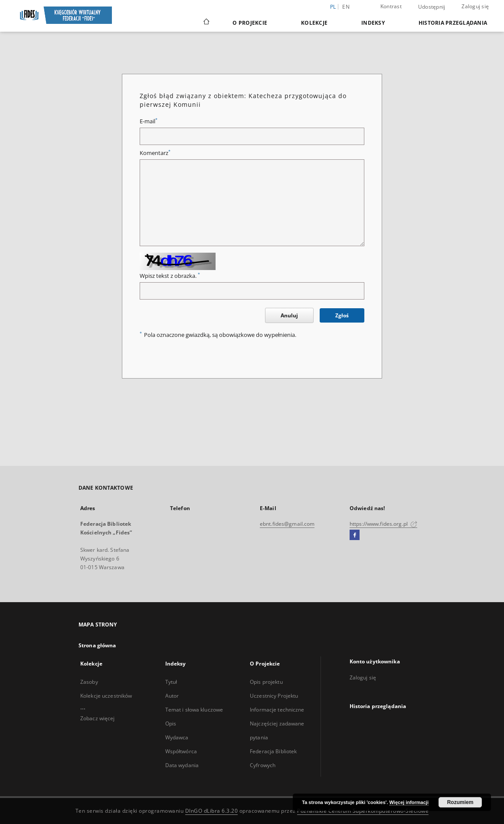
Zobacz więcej (98, 718)
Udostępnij (432, 7)
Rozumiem (460, 802)
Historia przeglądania (453, 23)
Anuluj (289, 315)
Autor (172, 696)
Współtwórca (181, 751)
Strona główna (97, 645)
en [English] (346, 7)
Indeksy (373, 23)
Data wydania (182, 765)
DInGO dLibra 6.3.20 (212, 811)
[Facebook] (355, 535)
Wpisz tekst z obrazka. (170, 276)
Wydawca (177, 737)
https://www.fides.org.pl (383, 524)
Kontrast (391, 6)
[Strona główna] (206, 23)
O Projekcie (250, 23)
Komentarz (155, 153)
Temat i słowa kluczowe (194, 710)
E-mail (149, 121)
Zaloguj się (475, 6)
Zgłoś (342, 315)
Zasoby (89, 682)
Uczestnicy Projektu (274, 696)
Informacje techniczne (277, 710)
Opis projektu (266, 682)
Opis (171, 723)
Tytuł (171, 682)
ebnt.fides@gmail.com (287, 524)
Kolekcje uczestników (106, 696)
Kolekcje (314, 23)
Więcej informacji (409, 802)
